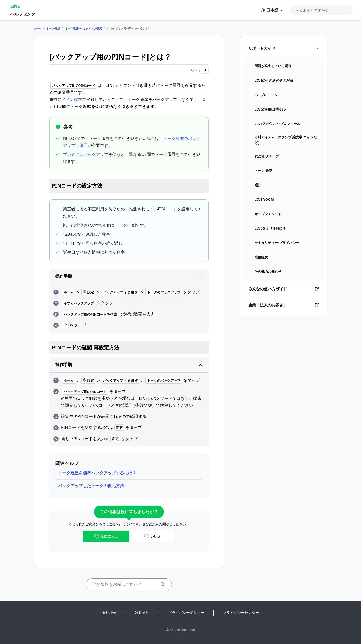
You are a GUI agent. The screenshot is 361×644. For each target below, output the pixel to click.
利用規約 (142, 612)
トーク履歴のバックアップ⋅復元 (84, 28)
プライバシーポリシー (186, 612)
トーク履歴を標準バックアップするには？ (97, 473)
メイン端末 (72, 99)
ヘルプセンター (25, 14)
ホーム (37, 28)
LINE (15, 6)
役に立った (106, 536)
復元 (84, 145)
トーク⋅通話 (53, 28)
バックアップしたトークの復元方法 (91, 486)
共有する (200, 70)
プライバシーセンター (241, 612)
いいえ (153, 536)
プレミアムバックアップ (86, 154)
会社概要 (109, 612)
